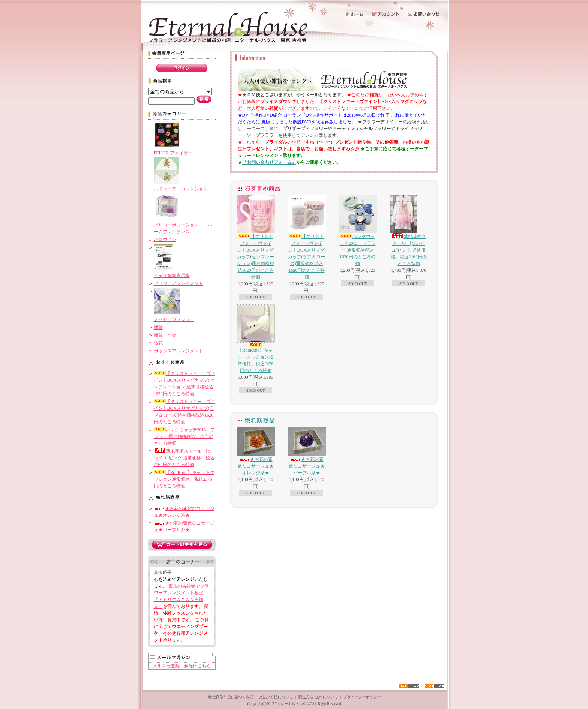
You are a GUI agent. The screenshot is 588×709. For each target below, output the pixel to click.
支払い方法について (276, 697)
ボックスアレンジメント (178, 351)
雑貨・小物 (165, 335)
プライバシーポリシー (362, 697)
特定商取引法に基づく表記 (231, 697)
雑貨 (158, 327)
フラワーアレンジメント (178, 283)
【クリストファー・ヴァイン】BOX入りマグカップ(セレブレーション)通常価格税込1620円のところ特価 (256, 237)
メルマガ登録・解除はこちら (182, 666)
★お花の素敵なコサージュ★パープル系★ (307, 451)
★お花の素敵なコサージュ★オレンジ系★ (256, 451)
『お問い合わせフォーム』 (269, 162)
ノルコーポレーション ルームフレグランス (183, 225)
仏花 (158, 343)
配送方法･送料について (318, 697)
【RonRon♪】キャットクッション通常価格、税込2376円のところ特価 (184, 479)
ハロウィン (165, 240)
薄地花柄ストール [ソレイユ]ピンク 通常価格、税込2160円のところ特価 (184, 458)
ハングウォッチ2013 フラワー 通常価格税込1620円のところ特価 (184, 436)
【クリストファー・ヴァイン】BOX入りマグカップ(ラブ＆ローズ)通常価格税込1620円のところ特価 (307, 237)
